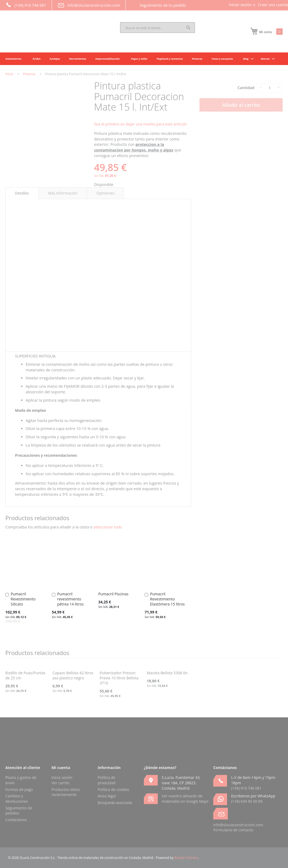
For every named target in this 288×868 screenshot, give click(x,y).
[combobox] (158, 28)
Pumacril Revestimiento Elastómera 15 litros (167, 599)
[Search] (188, 28)
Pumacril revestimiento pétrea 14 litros (70, 599)
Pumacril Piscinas (113, 594)
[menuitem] (247, 59)
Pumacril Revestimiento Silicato (23, 599)
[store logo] (45, 32)
